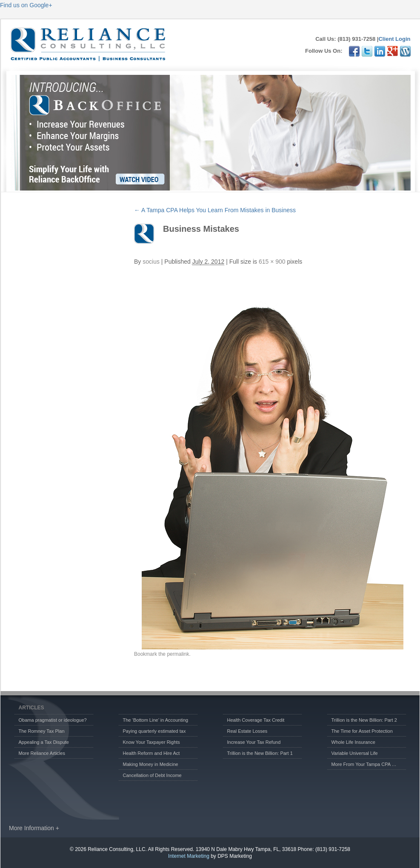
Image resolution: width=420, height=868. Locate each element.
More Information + (34, 828)
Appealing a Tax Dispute (44, 742)
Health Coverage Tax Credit (256, 720)
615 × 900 (272, 262)
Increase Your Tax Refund (254, 742)
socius (151, 262)
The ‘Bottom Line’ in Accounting (156, 720)
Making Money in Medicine (151, 764)
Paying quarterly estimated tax (154, 731)
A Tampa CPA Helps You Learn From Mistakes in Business (215, 210)
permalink (178, 654)
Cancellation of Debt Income (152, 775)
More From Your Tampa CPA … (364, 764)
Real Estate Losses (247, 731)
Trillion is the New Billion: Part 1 (260, 753)
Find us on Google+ (26, 5)
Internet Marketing (189, 856)
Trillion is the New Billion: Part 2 (364, 720)
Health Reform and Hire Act (151, 753)
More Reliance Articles (42, 753)
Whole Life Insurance (353, 742)
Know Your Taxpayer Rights (151, 742)
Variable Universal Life (355, 753)
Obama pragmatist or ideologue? (53, 720)
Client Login (394, 39)
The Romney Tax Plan (42, 731)
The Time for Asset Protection (362, 731)
